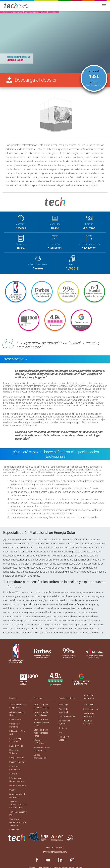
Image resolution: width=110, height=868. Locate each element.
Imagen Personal (17, 758)
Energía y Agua (16, 746)
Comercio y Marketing (14, 725)
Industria (13, 774)
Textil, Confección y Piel (18, 814)
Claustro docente (91, 709)
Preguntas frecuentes (88, 722)
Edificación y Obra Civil (17, 733)
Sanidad (13, 790)
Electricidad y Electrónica (15, 740)
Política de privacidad (63, 711)
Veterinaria (14, 830)
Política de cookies (67, 716)
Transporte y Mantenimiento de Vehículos (17, 822)
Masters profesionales (40, 742)
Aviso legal (63, 705)
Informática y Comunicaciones (17, 780)
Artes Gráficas (15, 719)
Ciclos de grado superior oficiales (41, 706)
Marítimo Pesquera (18, 786)
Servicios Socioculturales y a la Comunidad (18, 805)
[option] (55, 42)
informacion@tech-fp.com (55, 852)
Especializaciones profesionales (42, 749)
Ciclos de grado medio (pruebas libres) (41, 733)
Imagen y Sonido (17, 762)
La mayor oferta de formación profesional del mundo (30, 12)
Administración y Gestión (17, 714)
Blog (61, 733)
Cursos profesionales (40, 757)
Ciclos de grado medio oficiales (41, 714)
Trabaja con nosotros (64, 738)
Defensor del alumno (64, 722)
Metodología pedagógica (89, 715)
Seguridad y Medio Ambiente (18, 796)
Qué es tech (88, 705)
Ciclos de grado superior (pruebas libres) (42, 722)
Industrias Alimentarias (15, 768)
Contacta (63, 728)
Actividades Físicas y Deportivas (18, 706)
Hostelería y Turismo (15, 752)
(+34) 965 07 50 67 (55, 848)
